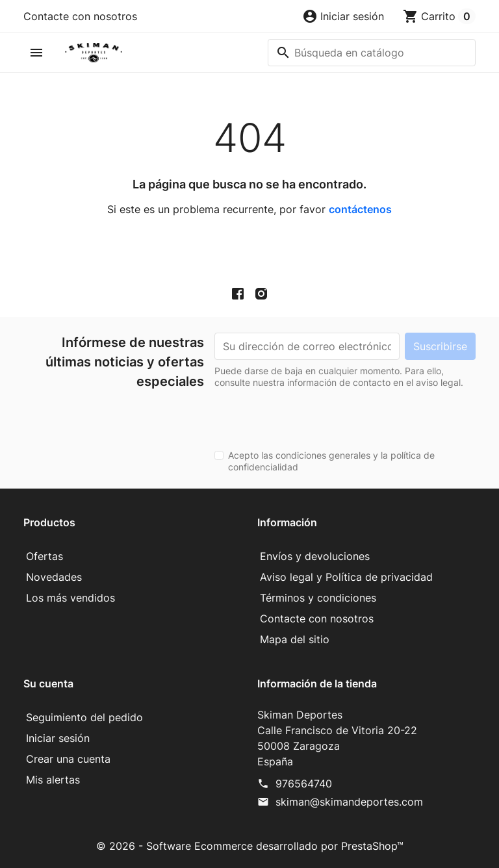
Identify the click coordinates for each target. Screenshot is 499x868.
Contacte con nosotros (80, 16)
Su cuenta (48, 683)
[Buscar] (372, 53)
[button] (343, 16)
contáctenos (360, 209)
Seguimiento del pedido (84, 717)
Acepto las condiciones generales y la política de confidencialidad (331, 461)
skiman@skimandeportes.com (349, 802)
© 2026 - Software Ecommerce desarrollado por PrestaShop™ (250, 846)
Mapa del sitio (295, 639)
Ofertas (45, 556)
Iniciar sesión (58, 738)
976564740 (304, 784)
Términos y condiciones (318, 598)
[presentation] (313, 414)
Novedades (54, 577)
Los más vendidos (70, 598)
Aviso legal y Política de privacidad (346, 577)
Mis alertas (53, 780)
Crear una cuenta (68, 759)
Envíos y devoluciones (315, 556)
